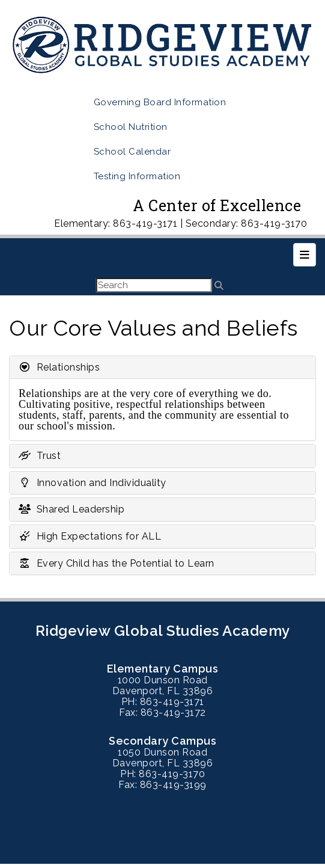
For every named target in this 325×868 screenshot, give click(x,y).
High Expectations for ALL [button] (90, 536)
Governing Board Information (160, 102)
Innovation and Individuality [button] (93, 483)
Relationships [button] (59, 367)
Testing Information (137, 176)
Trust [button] (40, 456)
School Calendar (132, 152)
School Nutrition (131, 127)
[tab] (163, 368)
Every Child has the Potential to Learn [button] (117, 563)
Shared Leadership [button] (71, 509)
